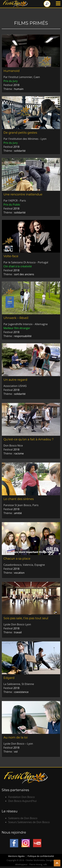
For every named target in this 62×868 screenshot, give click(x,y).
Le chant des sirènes (19, 499)
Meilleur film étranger (17, 328)
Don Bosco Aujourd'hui (22, 801)
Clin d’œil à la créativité (18, 266)
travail (18, 632)
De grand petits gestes (20, 133)
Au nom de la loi (16, 737)
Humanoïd (11, 71)
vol (16, 752)
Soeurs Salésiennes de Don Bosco (29, 822)
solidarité (20, 151)
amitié (18, 513)
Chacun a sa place (17, 559)
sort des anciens (24, 274)
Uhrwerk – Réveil (16, 318)
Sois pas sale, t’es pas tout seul (26, 618)
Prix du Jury (10, 81)
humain (19, 89)
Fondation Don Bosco (21, 797)
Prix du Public (12, 205)
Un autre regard (15, 380)
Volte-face (11, 256)
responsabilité (23, 336)
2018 (16, 85)
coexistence (21, 692)
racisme (19, 453)
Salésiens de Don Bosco (23, 818)
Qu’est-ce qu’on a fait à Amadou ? (29, 439)
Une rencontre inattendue (23, 194)
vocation (19, 573)
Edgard (9, 678)
